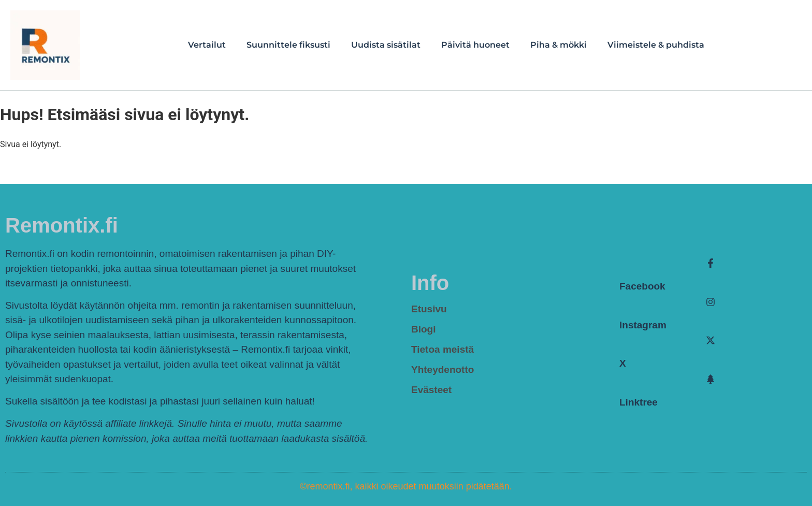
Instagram (643, 325)
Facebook (642, 286)
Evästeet (431, 390)
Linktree (639, 402)
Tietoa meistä (443, 349)
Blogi (424, 329)
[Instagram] (711, 302)
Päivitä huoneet (475, 45)
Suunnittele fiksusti (288, 45)
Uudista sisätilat (386, 45)
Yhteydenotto (443, 370)
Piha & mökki (559, 45)
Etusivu (429, 309)
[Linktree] (711, 379)
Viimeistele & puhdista (656, 45)
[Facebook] (711, 263)
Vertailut (207, 45)
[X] (711, 340)
